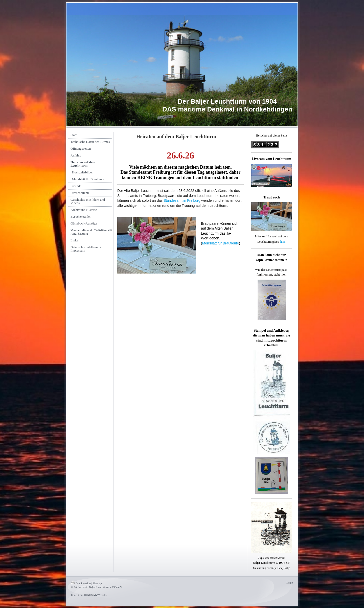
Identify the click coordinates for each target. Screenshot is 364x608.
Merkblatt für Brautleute (221, 243)
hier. (283, 242)
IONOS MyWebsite (95, 595)
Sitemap (97, 583)
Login (290, 582)
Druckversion (81, 583)
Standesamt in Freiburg (182, 200)
